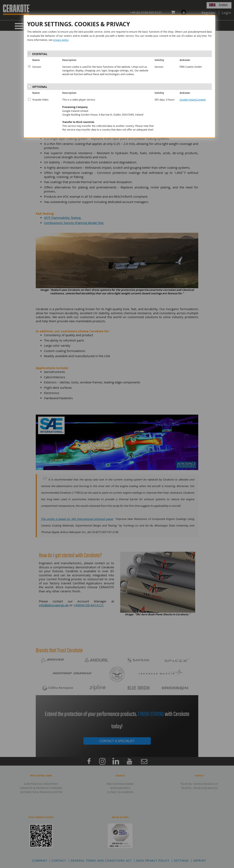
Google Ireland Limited (193, 100)
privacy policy (61, 40)
